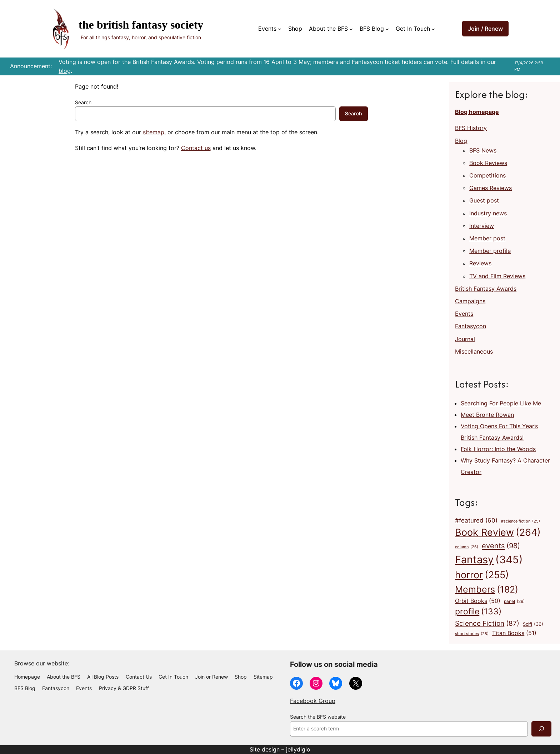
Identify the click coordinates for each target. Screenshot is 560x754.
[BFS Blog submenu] (387, 29)
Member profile (490, 251)
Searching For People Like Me (501, 403)
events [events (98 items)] (501, 546)
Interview (482, 226)
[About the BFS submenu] (351, 29)
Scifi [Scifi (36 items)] (533, 624)
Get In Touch (413, 29)
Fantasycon (471, 326)
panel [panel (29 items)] (514, 601)
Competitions (487, 175)
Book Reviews (488, 163)
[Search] (541, 729)
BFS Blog (372, 29)
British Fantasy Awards (486, 289)
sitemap (154, 132)
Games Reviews (491, 188)
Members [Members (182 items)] (487, 589)
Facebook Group (313, 701)
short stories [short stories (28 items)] (472, 634)
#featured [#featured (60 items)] (476, 520)
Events (267, 29)
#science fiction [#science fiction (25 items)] (521, 522)
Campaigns (470, 301)
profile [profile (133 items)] (478, 612)
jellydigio (298, 749)
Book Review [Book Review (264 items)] (498, 533)
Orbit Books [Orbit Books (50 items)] (478, 601)
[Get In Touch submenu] (433, 29)
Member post (487, 238)
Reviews (480, 263)
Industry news (488, 213)
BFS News (483, 150)
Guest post (484, 200)
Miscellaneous (474, 351)
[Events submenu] (280, 29)
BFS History (471, 128)
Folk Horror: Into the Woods (498, 449)
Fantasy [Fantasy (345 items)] (489, 560)
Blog (461, 141)
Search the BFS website (318, 717)
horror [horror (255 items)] (482, 575)
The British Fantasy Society (141, 25)
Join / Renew (485, 29)
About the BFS (328, 29)
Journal (465, 339)
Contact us (196, 148)
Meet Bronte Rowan (487, 415)
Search (83, 103)
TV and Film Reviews (497, 276)
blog (65, 71)
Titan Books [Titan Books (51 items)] (514, 633)
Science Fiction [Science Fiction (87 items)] (487, 623)
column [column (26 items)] (467, 547)
